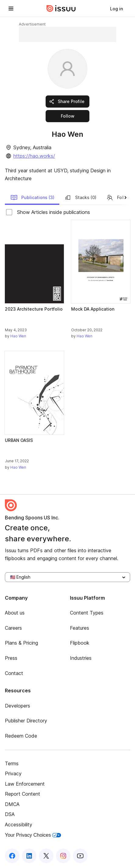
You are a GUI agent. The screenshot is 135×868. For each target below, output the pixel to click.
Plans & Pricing (21, 643)
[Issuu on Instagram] (63, 856)
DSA (10, 814)
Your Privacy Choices (33, 835)
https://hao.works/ (34, 156)
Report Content (22, 794)
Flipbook (80, 643)
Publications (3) (32, 198)
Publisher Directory (26, 721)
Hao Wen (18, 336)
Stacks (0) (80, 198)
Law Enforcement (25, 784)
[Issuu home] (61, 9)
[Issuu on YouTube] (80, 856)
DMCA (12, 804)
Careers (13, 628)
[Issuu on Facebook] (12, 856)
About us (15, 613)
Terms (12, 763)
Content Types (87, 613)
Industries (81, 658)
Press (11, 658)
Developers (17, 706)
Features (80, 628)
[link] (116, 9)
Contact (14, 673)
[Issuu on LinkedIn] (29, 856)
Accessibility (19, 825)
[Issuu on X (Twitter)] (46, 856)
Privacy (13, 773)
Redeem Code (21, 736)
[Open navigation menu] (11, 9)
